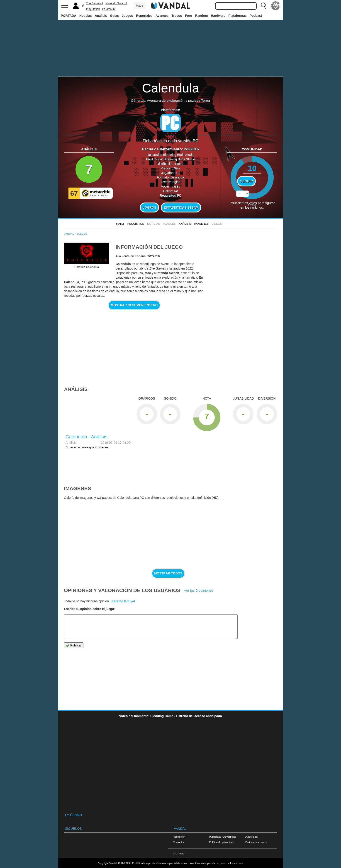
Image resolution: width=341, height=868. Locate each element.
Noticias (85, 16)
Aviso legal (252, 837)
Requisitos (136, 224)
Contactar (178, 842)
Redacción (179, 837)
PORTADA (68, 16)
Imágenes (201, 224)
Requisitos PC (171, 195)
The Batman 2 (95, 3)
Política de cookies (256, 842)
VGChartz (179, 853)
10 (252, 168)
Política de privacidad (222, 842)
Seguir (246, 181)
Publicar (74, 645)
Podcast (256, 16)
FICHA (120, 224)
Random (202, 16)
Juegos (128, 16)
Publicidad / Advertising (223, 837)
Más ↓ (139, 6)
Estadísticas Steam (181, 207)
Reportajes (144, 16)
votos (252, 204)
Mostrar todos (168, 573)
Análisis (101, 16)
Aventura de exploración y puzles (173, 100)
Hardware (218, 16)
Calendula (170, 88)
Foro (189, 16)
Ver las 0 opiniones (199, 590)
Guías (114, 16)
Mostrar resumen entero (134, 305)
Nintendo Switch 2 (116, 3)
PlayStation (93, 9)
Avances (162, 16)
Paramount (109, 9)
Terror (206, 100)
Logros (149, 207)
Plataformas (237, 16)
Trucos (177, 16)
